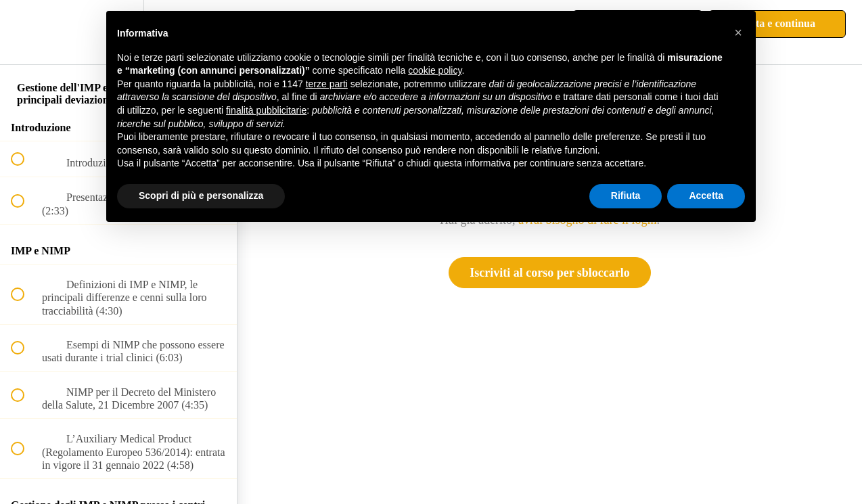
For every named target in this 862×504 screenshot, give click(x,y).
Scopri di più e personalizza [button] (201, 196)
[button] (25, 32)
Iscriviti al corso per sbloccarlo (550, 273)
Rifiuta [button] (626, 196)
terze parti (327, 84)
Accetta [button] (706, 196)
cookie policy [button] (435, 70)
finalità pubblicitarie (266, 110)
